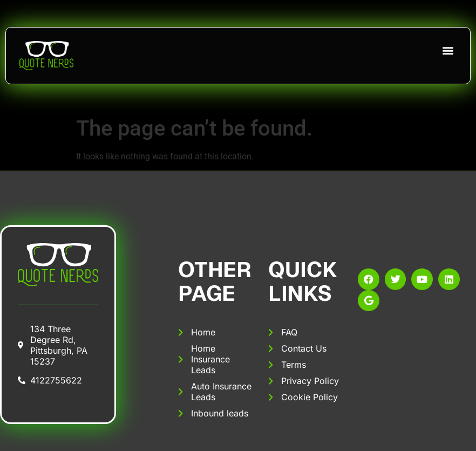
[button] (448, 50)
